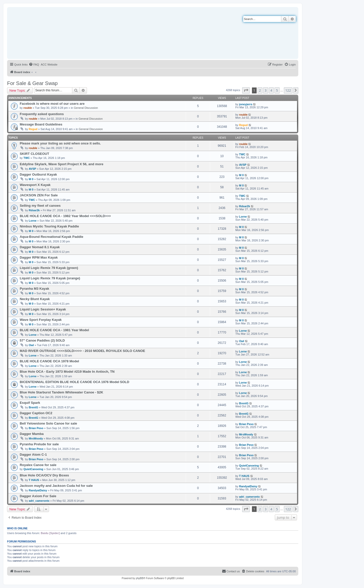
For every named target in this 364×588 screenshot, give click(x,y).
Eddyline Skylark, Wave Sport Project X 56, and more (62, 164)
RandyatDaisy (38, 490)
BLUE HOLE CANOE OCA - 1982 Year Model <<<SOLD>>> (65, 216)
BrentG (33, 407)
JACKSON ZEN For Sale (39, 195)
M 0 (31, 179)
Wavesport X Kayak (35, 185)
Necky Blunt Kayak (35, 299)
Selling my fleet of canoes (40, 206)
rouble (28, 108)
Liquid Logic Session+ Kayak (43, 309)
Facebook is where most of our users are (52, 104)
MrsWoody (36, 438)
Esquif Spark (30, 403)
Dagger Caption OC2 (36, 413)
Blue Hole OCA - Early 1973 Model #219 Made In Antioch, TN (67, 372)
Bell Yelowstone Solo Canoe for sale (48, 423)
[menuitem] (34, 65)
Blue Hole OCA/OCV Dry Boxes (44, 475)
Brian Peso (36, 428)
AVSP (32, 169)
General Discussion (86, 108)
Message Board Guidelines (41, 124)
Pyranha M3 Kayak (35, 289)
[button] (246, 90)
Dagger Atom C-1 (33, 455)
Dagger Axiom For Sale (38, 496)
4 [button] (271, 90)
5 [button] (277, 90)
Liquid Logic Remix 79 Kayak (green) (49, 268)
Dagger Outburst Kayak (38, 174)
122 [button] (288, 90)
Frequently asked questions (42, 114)
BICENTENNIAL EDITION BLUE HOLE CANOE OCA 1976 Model (69, 382)
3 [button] (266, 90)
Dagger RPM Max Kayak (39, 257)
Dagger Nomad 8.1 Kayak (40, 247)
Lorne (33, 221)
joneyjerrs (246, 104)
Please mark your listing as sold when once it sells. (60, 143)
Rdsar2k (34, 210)
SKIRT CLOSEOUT (35, 154)
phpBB (140, 578)
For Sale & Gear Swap (32, 83)
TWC (27, 158)
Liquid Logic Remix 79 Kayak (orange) (50, 278)
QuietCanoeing (33, 469)
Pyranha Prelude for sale (39, 444)
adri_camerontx (39, 501)
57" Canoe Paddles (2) (37, 340)
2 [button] (260, 90)
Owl (31, 345)
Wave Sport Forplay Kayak (41, 320)
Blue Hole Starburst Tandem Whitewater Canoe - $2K (61, 392)
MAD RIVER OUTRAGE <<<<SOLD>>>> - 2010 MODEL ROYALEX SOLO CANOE (82, 351)
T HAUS (34, 480)
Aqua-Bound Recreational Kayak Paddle (51, 237)
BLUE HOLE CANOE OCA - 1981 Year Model (54, 330)
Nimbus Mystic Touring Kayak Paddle (49, 226)
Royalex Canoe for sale (38, 465)
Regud (33, 129)
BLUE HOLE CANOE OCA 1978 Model (49, 361)
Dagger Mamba (32, 434)
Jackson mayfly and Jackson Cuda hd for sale (56, 486)
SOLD (60, 340)
